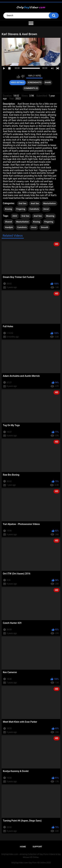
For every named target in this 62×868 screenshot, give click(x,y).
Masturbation (50, 203)
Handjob (9, 227)
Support (37, 847)
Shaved (9, 222)
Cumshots (34, 209)
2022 (15, 216)
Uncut (46, 209)
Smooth (44, 227)
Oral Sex (23, 203)
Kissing (9, 209)
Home (23, 847)
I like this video (18, 77)
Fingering (21, 209)
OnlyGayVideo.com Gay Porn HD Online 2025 (31, 863)
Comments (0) (31, 88)
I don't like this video (23, 77)
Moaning (50, 216)
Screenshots (34, 83)
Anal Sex (35, 203)
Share (48, 83)
